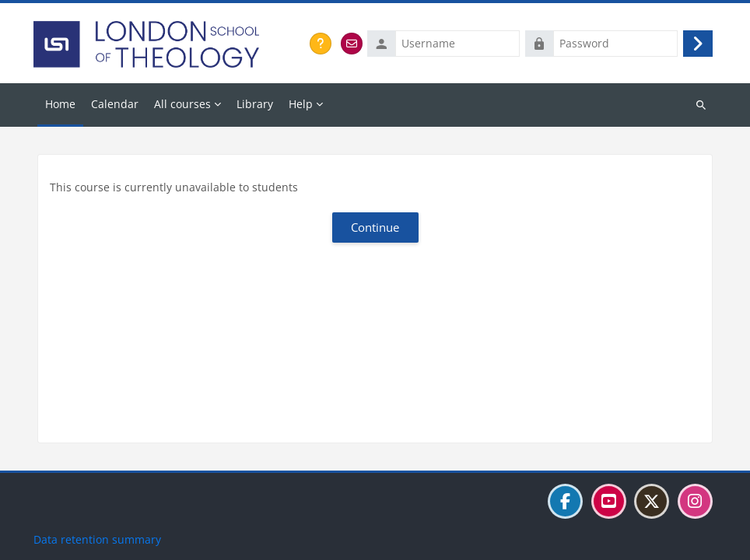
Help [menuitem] (301, 104)
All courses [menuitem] (182, 104)
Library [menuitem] (255, 104)
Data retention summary (97, 539)
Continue (375, 227)
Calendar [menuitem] (115, 104)
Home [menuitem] (60, 104)
